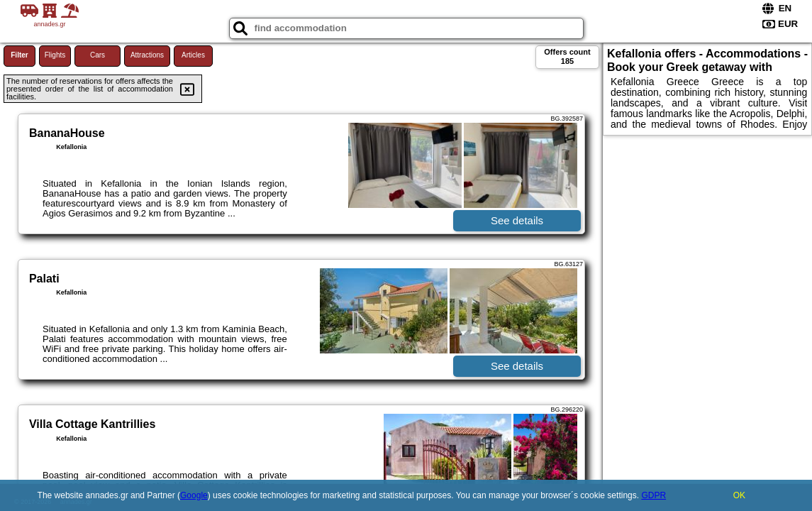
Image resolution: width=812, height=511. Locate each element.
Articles (193, 55)
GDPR (654, 495)
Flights (55, 55)
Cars (98, 55)
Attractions (147, 55)
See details (517, 220)
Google (194, 495)
